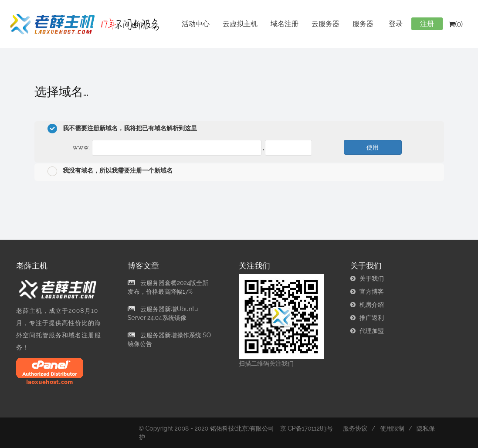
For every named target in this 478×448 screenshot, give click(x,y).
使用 (373, 147)
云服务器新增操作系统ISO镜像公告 (169, 339)
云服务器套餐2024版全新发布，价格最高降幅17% (168, 287)
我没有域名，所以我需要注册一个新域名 (110, 171)
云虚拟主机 (240, 24)
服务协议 (355, 428)
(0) (456, 24)
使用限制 (392, 428)
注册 (427, 24)
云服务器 (325, 24)
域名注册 (285, 24)
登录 (396, 24)
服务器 (363, 24)
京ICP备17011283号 (307, 428)
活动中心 (196, 24)
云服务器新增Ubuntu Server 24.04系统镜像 (163, 313)
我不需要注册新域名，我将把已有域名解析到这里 (122, 129)
